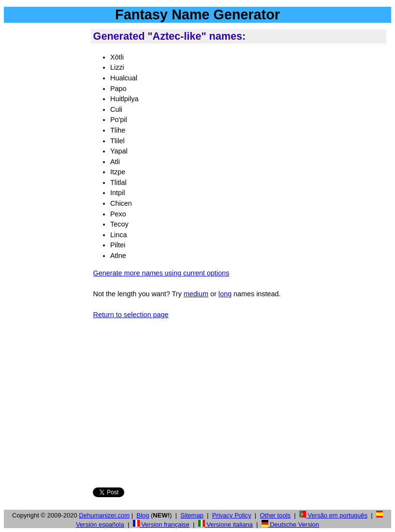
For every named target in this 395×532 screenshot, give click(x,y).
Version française (161, 524)
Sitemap (192, 515)
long (225, 294)
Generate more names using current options (161, 273)
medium (196, 294)
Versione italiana (226, 524)
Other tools (275, 515)
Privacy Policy (232, 515)
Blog (143, 515)
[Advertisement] (45, 174)
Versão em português (333, 515)
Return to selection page (131, 315)
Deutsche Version (291, 524)
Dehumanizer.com (104, 515)
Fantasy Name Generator (197, 15)
